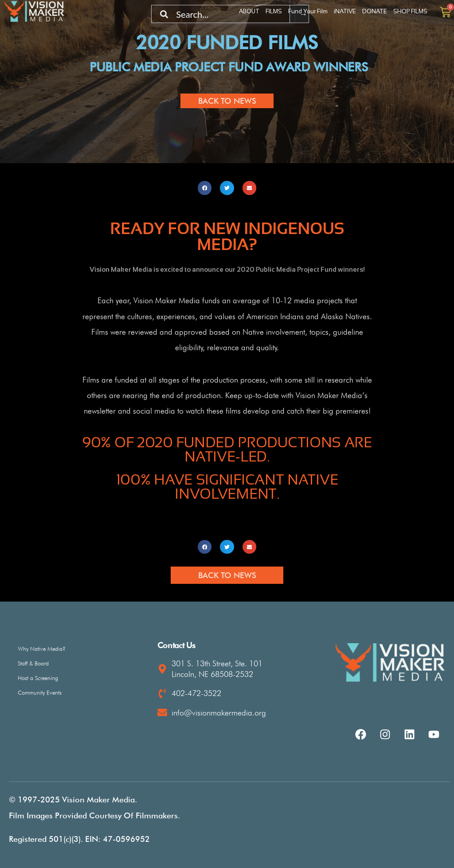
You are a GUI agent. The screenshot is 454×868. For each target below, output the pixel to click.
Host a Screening (38, 678)
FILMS (274, 11)
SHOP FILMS (410, 11)
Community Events (40, 692)
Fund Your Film (308, 11)
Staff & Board (33, 663)
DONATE (375, 11)
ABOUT (249, 11)
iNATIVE (345, 11)
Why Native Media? (42, 649)
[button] (205, 188)
